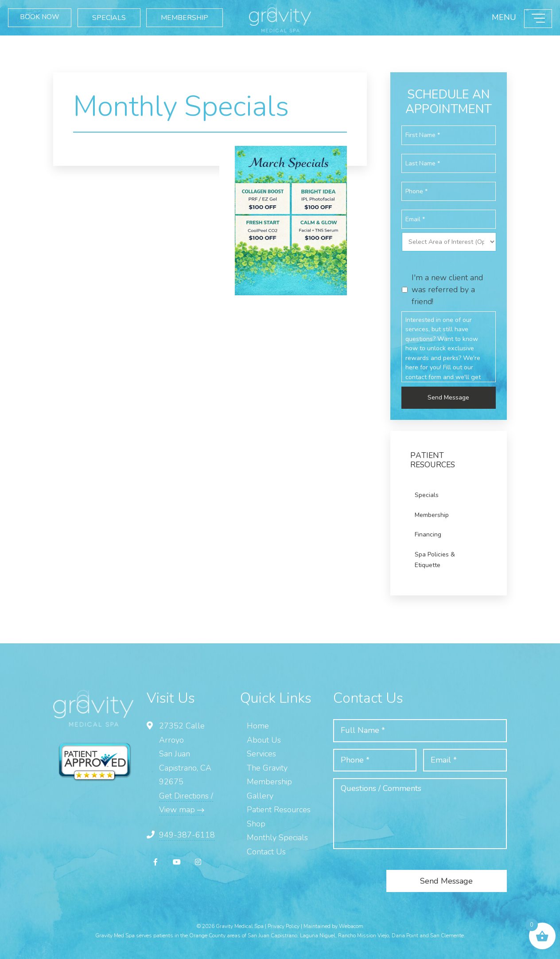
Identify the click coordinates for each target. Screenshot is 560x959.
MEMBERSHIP (53, 31)
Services (261, 753)
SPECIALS (118, 13)
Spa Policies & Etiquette (435, 559)
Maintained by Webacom (333, 925)
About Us (264, 739)
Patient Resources (279, 809)
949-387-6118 (187, 834)
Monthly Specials (277, 837)
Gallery (260, 795)
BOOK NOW (46, 13)
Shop (256, 822)
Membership (432, 514)
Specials (427, 494)
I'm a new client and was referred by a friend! (447, 288)
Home (258, 725)
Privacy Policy (284, 925)
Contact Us (266, 850)
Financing (428, 534)
